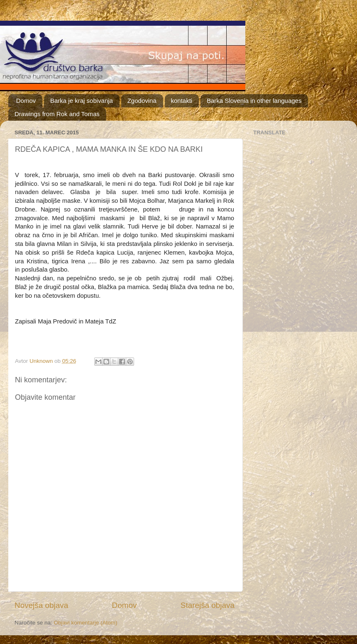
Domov (26, 101)
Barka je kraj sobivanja (82, 101)
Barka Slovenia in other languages (254, 101)
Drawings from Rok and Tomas (57, 114)
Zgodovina (142, 101)
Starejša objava (208, 605)
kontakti (182, 101)
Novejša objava (41, 605)
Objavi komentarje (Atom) (86, 623)
